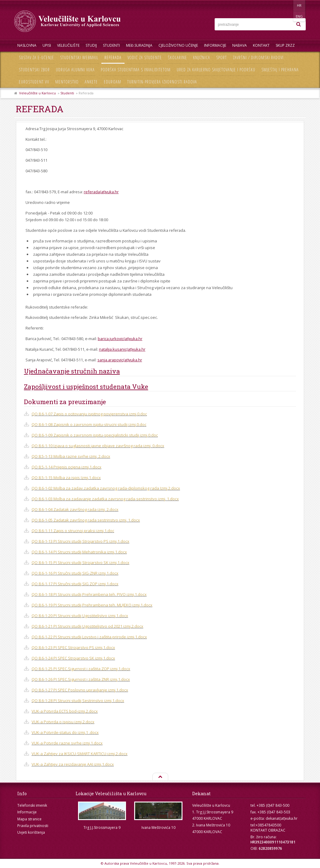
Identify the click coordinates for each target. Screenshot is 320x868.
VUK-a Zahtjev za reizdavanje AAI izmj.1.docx (73, 764)
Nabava (240, 45)
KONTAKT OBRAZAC (268, 830)
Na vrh (160, 777)
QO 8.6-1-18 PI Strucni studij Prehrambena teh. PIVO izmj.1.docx (89, 594)
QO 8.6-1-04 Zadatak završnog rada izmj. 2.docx (75, 509)
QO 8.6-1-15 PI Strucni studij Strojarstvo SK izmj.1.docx (80, 562)
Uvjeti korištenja (31, 832)
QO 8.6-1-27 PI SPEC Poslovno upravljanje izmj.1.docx (80, 690)
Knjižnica (202, 57)
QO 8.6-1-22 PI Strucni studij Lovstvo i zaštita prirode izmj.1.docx (89, 637)
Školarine (177, 57)
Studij (91, 45)
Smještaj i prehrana (280, 70)
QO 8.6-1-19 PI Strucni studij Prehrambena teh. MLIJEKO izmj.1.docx (92, 605)
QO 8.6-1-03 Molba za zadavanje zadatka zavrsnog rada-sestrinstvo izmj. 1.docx (105, 499)
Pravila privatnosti (33, 826)
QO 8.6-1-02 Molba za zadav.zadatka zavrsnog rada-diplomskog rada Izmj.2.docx (106, 488)
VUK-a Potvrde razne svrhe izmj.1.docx (67, 743)
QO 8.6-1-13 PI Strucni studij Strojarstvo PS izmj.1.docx (80, 541)
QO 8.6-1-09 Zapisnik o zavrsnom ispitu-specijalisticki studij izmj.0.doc (95, 435)
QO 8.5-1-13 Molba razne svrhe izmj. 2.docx (71, 456)
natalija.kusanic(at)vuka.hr (122, 349)
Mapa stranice (29, 819)
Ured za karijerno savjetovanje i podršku (216, 70)
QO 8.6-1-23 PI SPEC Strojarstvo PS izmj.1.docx (73, 647)
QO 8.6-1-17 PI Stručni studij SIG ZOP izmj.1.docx (75, 584)
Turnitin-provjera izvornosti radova (162, 82)
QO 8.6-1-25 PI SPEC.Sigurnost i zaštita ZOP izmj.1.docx (81, 669)
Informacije (215, 45)
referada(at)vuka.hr (101, 192)
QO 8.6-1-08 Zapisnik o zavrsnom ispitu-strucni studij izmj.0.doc (89, 424)
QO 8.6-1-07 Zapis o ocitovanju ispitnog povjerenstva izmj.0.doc (89, 414)
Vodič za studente (145, 57)
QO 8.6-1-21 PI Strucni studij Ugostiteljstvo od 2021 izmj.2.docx (87, 626)
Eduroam (112, 82)
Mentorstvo (67, 82)
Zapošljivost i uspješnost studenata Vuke (86, 387)
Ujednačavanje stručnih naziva (72, 371)
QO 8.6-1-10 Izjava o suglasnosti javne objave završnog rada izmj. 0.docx (98, 446)
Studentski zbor (34, 70)
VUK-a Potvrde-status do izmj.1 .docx (65, 732)
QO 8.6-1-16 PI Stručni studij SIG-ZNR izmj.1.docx (75, 573)
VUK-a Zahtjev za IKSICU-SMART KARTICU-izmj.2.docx (80, 754)
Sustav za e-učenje (36, 57)
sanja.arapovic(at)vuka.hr (120, 360)
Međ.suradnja (139, 45)
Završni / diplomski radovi (258, 57)
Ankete (91, 82)
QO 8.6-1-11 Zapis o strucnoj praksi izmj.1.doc (73, 531)
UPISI (47, 45)
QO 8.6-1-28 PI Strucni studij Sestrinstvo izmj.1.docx (78, 701)
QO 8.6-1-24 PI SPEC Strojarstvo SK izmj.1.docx (73, 658)
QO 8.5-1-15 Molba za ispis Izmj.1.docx (66, 478)
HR (287, 5)
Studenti (111, 45)
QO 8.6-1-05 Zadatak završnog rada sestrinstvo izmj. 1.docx (86, 520)
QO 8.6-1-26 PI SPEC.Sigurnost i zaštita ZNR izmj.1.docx (81, 679)
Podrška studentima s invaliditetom (136, 70)
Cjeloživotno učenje (178, 45)
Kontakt (261, 45)
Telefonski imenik (32, 805)
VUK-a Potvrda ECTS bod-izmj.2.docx (65, 711)
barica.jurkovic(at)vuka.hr (120, 339)
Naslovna (27, 45)
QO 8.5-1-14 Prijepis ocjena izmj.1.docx (66, 467)
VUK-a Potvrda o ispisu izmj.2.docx (63, 722)
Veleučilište (68, 45)
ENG (300, 5)
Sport (221, 57)
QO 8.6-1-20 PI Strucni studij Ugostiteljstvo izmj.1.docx (80, 616)
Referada (113, 57)
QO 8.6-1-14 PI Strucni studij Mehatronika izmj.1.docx (79, 552)
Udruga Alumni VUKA (75, 70)
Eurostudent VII (34, 82)
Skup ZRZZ (285, 45)
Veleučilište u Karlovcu (37, 93)
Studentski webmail (79, 57)
